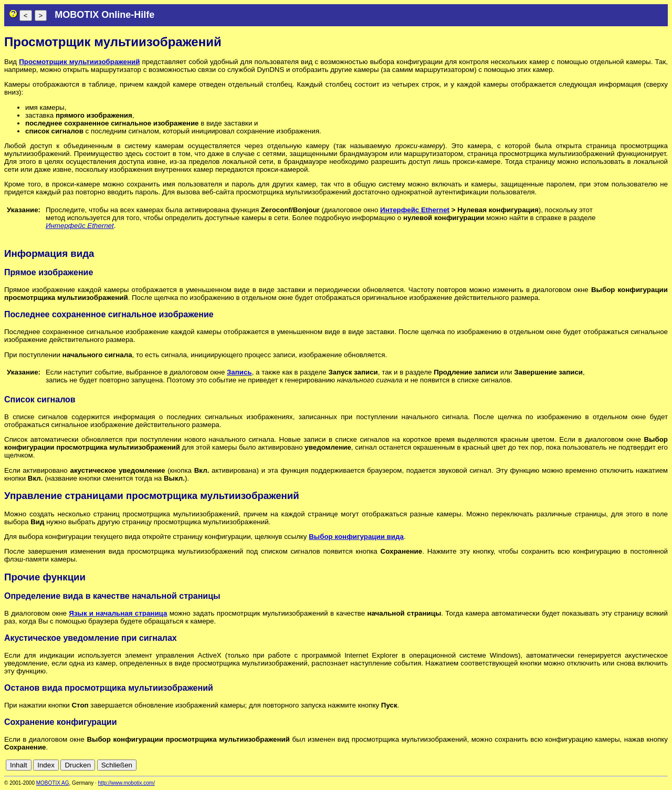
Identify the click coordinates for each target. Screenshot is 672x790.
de (605, 765)
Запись (239, 372)
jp (653, 765)
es (628, 765)
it (645, 765)
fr (637, 765)
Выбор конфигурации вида (356, 537)
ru (663, 765)
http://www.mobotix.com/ (127, 783)
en (617, 765)
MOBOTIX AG (53, 783)
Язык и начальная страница (118, 613)
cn (593, 765)
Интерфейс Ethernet (415, 210)
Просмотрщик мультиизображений (79, 62)
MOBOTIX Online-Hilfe (104, 15)
